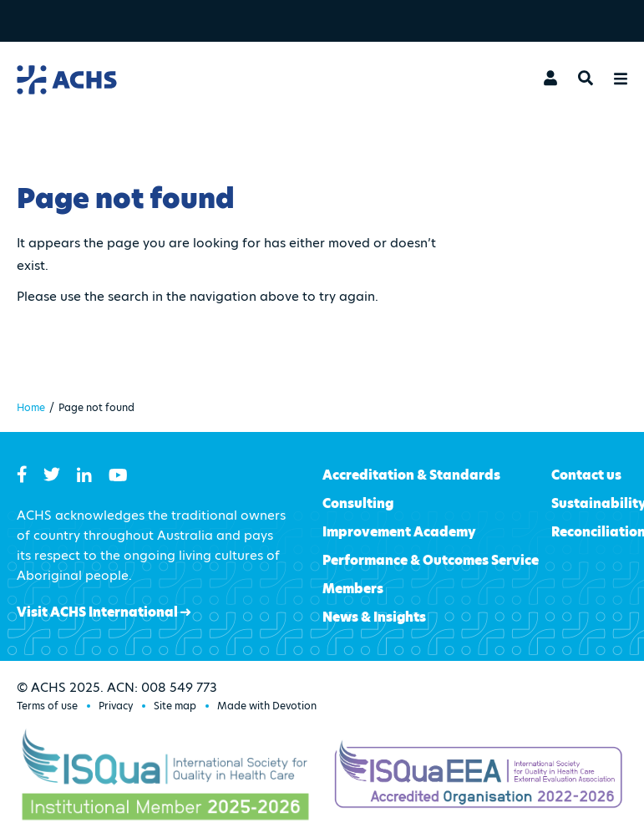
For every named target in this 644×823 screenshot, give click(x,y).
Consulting (358, 503)
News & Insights (374, 617)
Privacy (116, 706)
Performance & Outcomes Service (431, 560)
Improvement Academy (399, 532)
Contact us (586, 475)
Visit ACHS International (104, 612)
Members (353, 589)
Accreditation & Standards (411, 475)
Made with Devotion (267, 706)
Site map (175, 706)
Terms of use (47, 706)
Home (31, 407)
